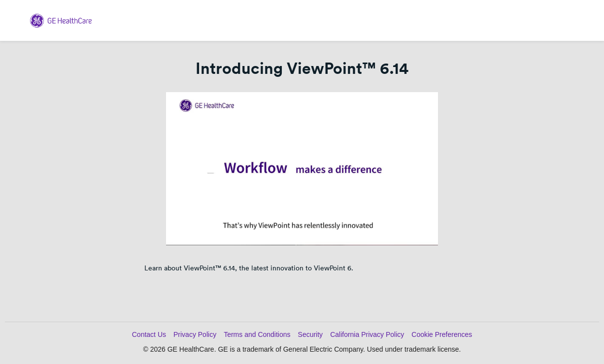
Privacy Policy (195, 334)
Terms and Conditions (257, 334)
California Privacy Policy (367, 334)
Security (311, 334)
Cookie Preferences (442, 334)
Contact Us (149, 334)
